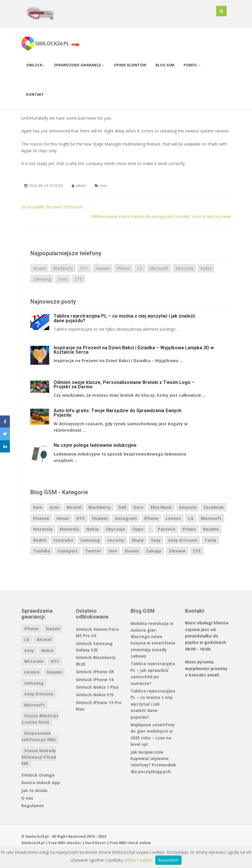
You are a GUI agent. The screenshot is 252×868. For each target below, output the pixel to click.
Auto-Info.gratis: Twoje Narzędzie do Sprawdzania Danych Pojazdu (118, 413)
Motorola (184, 268)
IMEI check (129, 843)
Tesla (210, 540)
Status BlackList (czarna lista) (40, 719)
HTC (84, 268)
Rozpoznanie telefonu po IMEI (38, 736)
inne (103, 186)
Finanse (41, 518)
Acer (54, 507)
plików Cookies (138, 860)
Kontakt (35, 94)
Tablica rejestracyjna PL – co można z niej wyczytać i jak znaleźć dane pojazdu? (124, 318)
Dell (122, 507)
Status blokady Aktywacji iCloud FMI (39, 757)
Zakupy (154, 551)
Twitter (93, 551)
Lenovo (173, 518)
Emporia (188, 507)
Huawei (103, 268)
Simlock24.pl (33, 843)
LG (140, 268)
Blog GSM (165, 65)
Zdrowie (177, 551)
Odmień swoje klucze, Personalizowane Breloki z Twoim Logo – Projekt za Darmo (124, 385)
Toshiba (42, 551)
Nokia (206, 268)
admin (81, 186)
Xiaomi (132, 551)
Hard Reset (95, 843)
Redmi (40, 540)
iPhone (123, 268)
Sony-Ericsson (183, 540)
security (116, 540)
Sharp (138, 540)
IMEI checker (69, 843)
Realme (211, 529)
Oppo (138, 529)
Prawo (189, 529)
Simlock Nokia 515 (95, 695)
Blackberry (63, 268)
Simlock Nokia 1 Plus (97, 687)
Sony (63, 279)
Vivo (113, 551)
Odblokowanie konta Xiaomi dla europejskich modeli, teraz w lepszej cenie (161, 216)
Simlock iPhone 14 (95, 680)
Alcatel (39, 268)
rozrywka (63, 540)
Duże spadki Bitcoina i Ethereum (52, 207)
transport (68, 551)
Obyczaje (115, 529)
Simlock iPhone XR (95, 672)
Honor (63, 518)
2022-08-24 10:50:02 (46, 186)
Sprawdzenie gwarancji (79, 65)
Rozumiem (168, 860)
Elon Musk (161, 507)
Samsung (42, 279)
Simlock (35, 65)
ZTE (78, 279)
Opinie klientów (130, 65)
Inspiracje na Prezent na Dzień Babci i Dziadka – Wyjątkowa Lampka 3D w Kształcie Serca (134, 350)
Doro (138, 507)
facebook (214, 507)
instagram (126, 518)
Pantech (167, 529)
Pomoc (192, 65)
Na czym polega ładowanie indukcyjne (95, 445)
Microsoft (159, 268)
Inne (38, 507)
